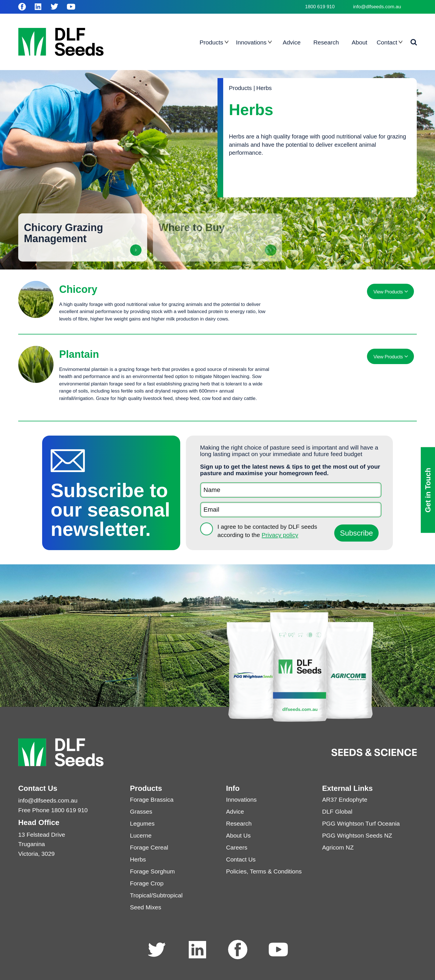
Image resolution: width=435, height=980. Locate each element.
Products (240, 88)
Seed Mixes (146, 907)
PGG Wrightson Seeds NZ (357, 835)
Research (239, 823)
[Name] (291, 490)
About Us (238, 835)
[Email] (291, 510)
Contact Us (241, 859)
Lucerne (141, 835)
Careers (237, 847)
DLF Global (337, 811)
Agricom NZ (338, 847)
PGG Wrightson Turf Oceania (361, 823)
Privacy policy (280, 535)
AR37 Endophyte (345, 800)
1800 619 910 (320, 7)
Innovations (241, 800)
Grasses (141, 811)
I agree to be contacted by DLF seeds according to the (267, 531)
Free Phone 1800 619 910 (53, 810)
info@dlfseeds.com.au (377, 7)
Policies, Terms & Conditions (264, 871)
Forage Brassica (152, 800)
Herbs (264, 88)
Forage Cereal (149, 847)
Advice (235, 811)
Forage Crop (147, 883)
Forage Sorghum (153, 871)
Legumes (142, 823)
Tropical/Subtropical (156, 895)
